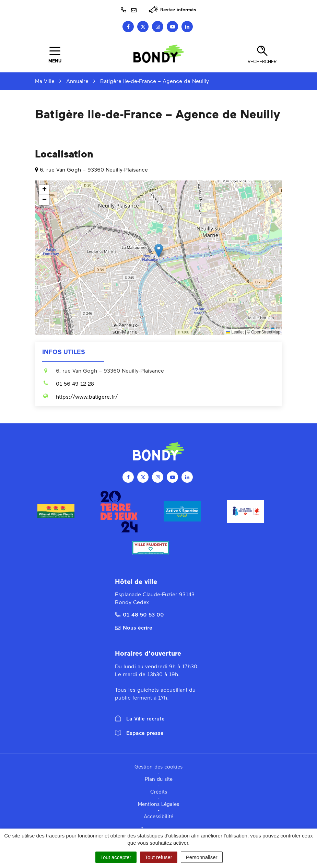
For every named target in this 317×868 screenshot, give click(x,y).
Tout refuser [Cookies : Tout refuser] (159, 857)
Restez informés (172, 9)
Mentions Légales (158, 804)
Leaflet (235, 332)
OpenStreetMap (266, 332)
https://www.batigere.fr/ (80, 396)
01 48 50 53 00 (139, 614)
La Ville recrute (140, 718)
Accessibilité (158, 816)
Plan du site (159, 779)
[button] (159, 251)
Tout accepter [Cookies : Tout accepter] (116, 857)
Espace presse (139, 733)
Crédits (159, 791)
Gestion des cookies (158, 766)
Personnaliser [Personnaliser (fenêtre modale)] (202, 857)
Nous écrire (134, 627)
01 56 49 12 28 (68, 383)
